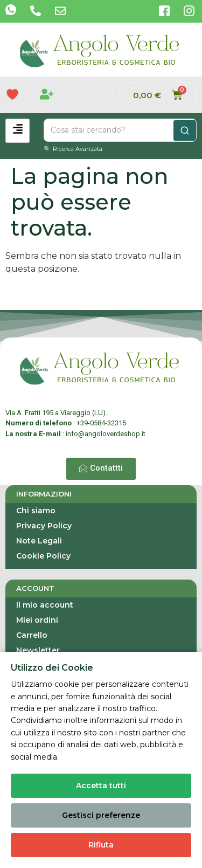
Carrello (32, 635)
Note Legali (39, 541)
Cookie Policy (43, 556)
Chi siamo (36, 511)
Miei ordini (37, 620)
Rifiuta (101, 845)
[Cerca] (185, 130)
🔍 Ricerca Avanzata (73, 149)
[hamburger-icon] (18, 131)
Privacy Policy (44, 526)
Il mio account (45, 605)
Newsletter (38, 650)
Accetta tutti (101, 786)
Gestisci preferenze (101, 815)
